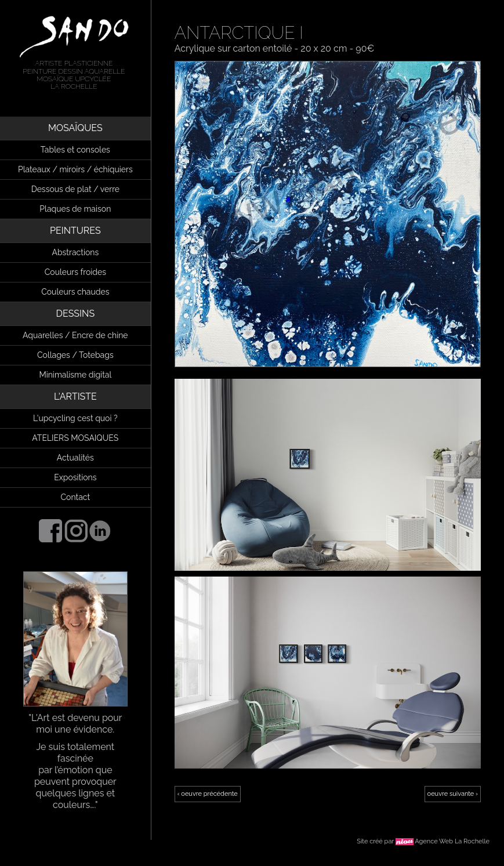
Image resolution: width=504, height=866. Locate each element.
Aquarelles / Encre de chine (75, 335)
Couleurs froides (75, 272)
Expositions (75, 477)
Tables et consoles (75, 150)
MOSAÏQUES (75, 128)
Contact (75, 497)
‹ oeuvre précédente (208, 794)
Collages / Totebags (75, 355)
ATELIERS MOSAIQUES (75, 438)
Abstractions (75, 252)
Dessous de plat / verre (75, 189)
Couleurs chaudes (75, 292)
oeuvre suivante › (453, 794)
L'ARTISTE (75, 396)
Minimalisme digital (75, 375)
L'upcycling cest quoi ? (75, 418)
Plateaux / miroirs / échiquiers (75, 169)
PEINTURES (75, 231)
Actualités (75, 458)
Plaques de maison (75, 209)
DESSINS (76, 314)
